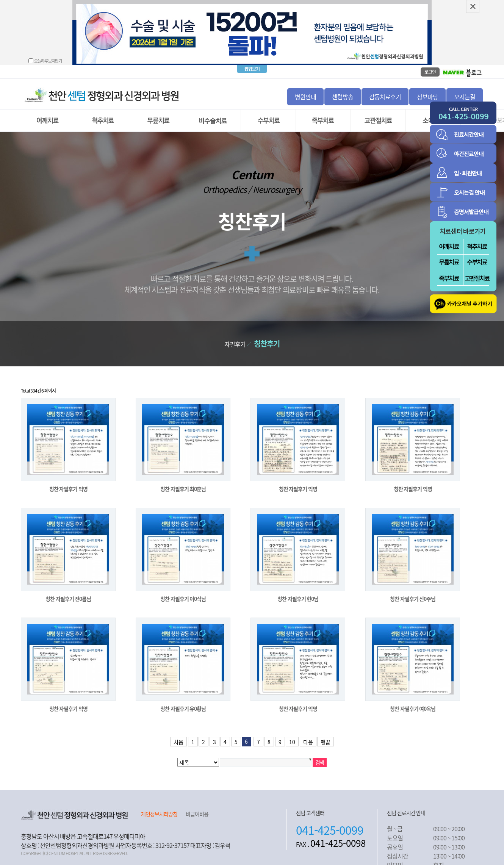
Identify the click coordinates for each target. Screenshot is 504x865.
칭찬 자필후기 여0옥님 (413, 702)
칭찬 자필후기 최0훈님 (183, 482)
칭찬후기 (267, 337)
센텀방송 (343, 90)
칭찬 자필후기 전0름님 (68, 592)
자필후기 (235, 337)
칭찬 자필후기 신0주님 (413, 592)
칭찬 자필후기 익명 (68, 482)
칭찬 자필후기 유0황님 (183, 702)
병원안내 (305, 90)
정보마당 (427, 90)
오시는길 (465, 90)
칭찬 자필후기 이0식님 (183, 592)
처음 (178, 735)
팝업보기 (252, 62)
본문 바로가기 (0, 0)
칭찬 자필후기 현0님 (298, 592)
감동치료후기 (385, 90)
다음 (308, 735)
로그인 (430, 65)
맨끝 (326, 735)
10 (292, 735)
